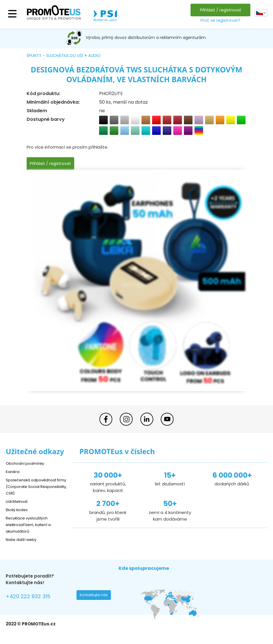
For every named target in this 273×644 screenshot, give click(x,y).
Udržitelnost (18, 501)
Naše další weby (23, 539)
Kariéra (13, 471)
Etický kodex (18, 510)
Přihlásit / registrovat (219, 10)
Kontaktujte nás (95, 596)
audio (94, 56)
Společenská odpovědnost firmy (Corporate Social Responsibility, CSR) (34, 486)
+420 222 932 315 (31, 597)
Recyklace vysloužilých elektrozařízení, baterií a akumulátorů (32, 524)
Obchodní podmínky (27, 463)
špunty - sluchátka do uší (55, 56)
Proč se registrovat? (219, 20)
